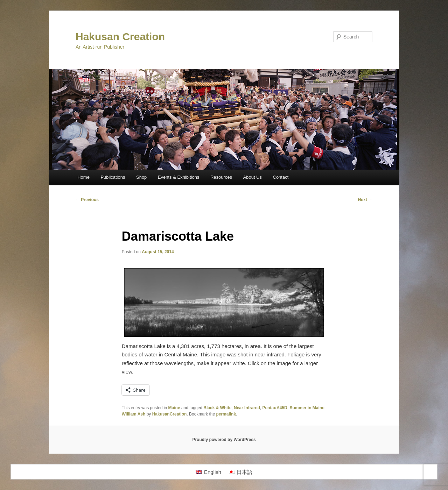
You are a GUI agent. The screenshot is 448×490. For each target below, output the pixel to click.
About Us (253, 177)
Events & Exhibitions (179, 177)
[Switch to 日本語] (240, 472)
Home (83, 177)
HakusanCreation (170, 414)
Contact (281, 177)
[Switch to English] (208, 472)
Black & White (217, 408)
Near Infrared (247, 408)
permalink (226, 414)
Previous (87, 200)
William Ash (134, 414)
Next (365, 200)
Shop (141, 177)
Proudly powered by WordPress (224, 440)
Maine (174, 408)
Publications (113, 177)
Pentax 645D (275, 408)
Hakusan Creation (120, 37)
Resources (221, 177)
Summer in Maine (307, 408)
